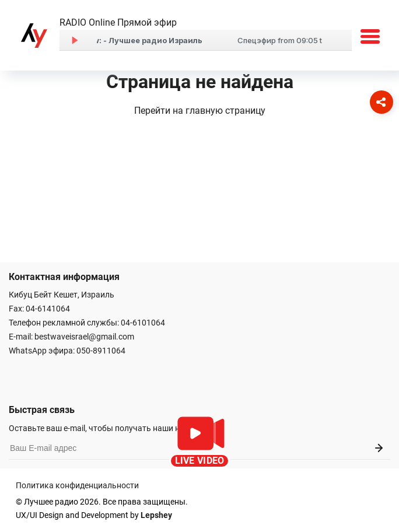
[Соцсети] (381, 102)
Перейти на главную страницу (200, 111)
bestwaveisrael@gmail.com (84, 337)
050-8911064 (101, 351)
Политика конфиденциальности (77, 485)
